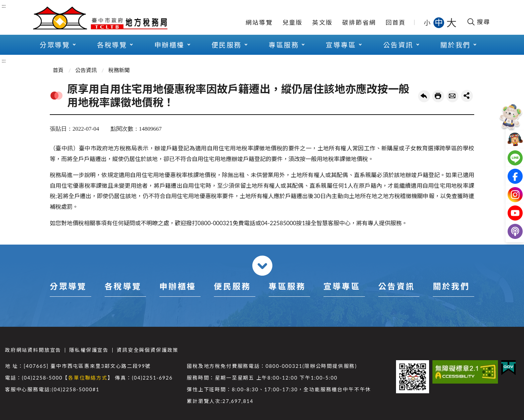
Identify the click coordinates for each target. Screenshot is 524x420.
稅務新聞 (119, 70)
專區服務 (284, 45)
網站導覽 (259, 22)
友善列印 (438, 96)
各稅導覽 (112, 45)
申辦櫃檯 (169, 45)
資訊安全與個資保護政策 (148, 350)
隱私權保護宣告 (89, 350)
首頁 (58, 70)
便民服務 (227, 45)
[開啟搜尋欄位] (478, 22)
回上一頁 (424, 96)
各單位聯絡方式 (88, 378)
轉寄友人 (452, 96)
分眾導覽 (55, 45)
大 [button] (451, 22)
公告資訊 (398, 45)
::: (4, 6)
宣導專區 (341, 45)
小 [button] (428, 22)
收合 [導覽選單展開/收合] (262, 266)
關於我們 (455, 45)
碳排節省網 (359, 22)
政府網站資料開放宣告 (33, 350)
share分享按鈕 (467, 96)
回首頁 (396, 22)
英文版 (322, 22)
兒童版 (293, 22)
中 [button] (439, 22)
